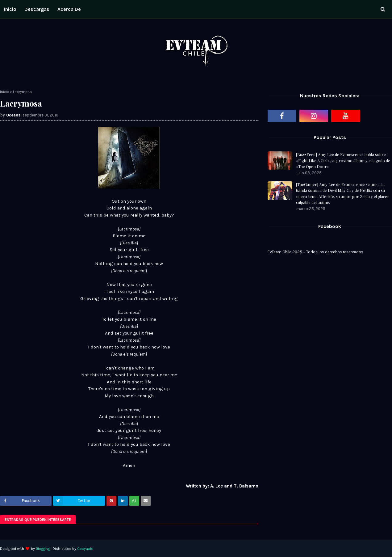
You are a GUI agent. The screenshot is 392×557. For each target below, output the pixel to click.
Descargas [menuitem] (37, 9)
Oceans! (14, 115)
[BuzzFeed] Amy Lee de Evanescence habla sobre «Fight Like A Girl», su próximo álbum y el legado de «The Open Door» (343, 160)
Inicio (5, 92)
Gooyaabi (85, 549)
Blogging (43, 549)
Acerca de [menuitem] (69, 9)
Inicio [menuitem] (10, 9)
